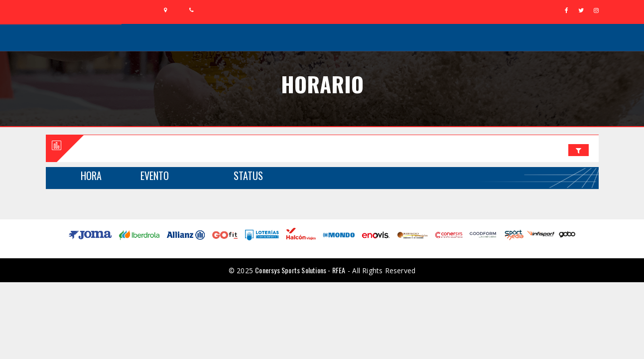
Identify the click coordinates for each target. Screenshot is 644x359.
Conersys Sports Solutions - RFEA (300, 270)
